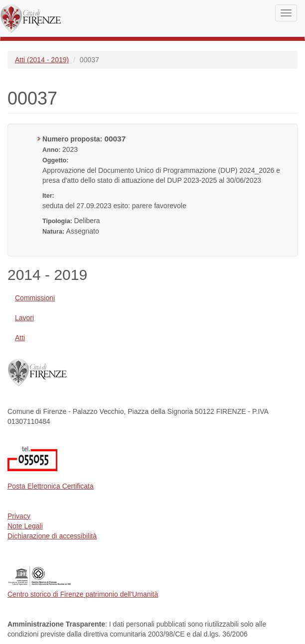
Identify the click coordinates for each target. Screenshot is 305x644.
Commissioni (35, 298)
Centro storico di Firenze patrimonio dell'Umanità (83, 594)
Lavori (24, 318)
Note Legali (25, 526)
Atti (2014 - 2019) (42, 60)
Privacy (19, 516)
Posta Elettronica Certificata (51, 486)
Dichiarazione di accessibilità (52, 536)
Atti (20, 338)
